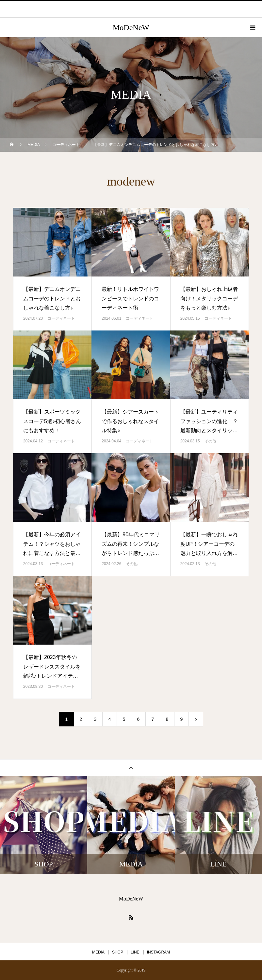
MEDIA (98, 952)
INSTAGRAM (158, 952)
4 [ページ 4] (110, 719)
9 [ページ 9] (182, 719)
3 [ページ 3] (95, 719)
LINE (135, 952)
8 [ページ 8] (167, 719)
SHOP (118, 952)
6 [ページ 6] (139, 719)
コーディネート (61, 318)
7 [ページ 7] (153, 719)
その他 (210, 441)
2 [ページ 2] (81, 719)
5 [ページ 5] (124, 719)
